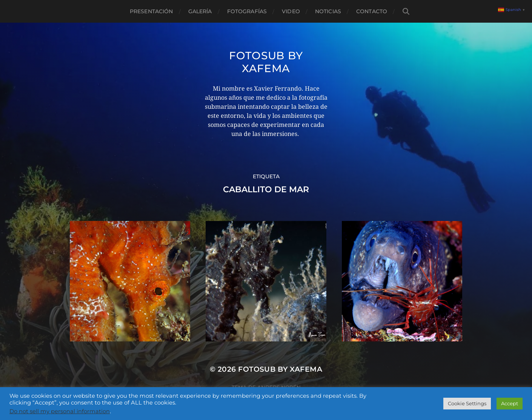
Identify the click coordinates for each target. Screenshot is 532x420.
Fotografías (247, 11)
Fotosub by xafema (266, 62)
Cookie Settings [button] (467, 403)
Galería (200, 11)
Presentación (151, 11)
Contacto (372, 11)
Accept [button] (510, 403)
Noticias (328, 11)
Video (291, 11)
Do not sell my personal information (60, 411)
